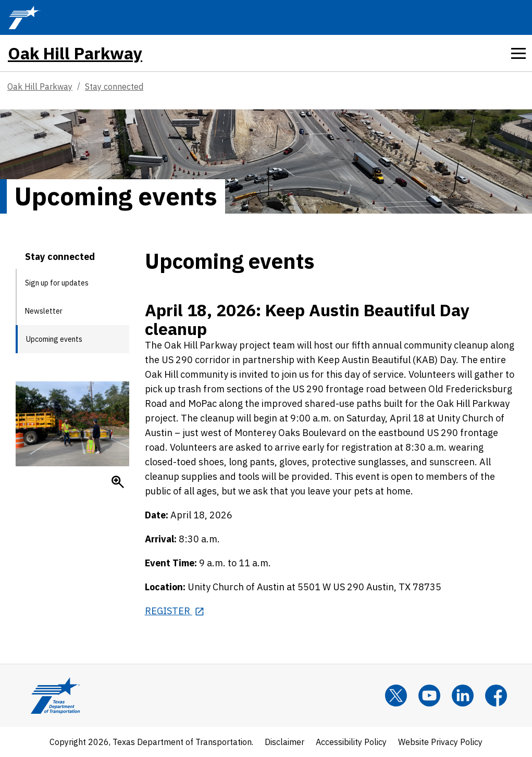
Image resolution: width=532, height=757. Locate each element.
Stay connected (114, 86)
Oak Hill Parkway (75, 53)
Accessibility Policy (351, 742)
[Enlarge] (118, 482)
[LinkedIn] (463, 696)
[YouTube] (429, 696)
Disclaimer (284, 742)
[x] (396, 696)
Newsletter (44, 311)
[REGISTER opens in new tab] (175, 611)
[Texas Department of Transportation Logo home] (55, 696)
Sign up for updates (57, 283)
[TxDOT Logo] (24, 17)
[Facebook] (496, 696)
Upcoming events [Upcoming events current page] (54, 339)
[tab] (518, 53)
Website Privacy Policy (440, 742)
